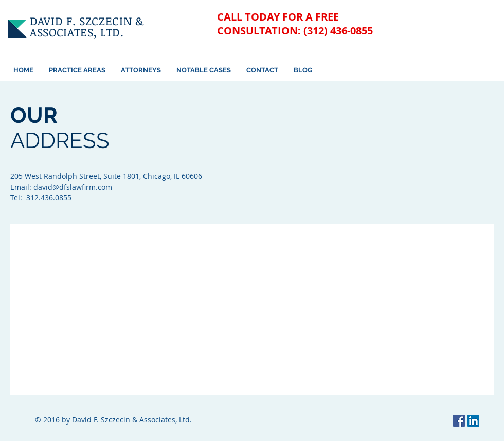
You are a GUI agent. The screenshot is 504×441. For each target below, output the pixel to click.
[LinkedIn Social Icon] (473, 421)
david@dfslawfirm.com (73, 187)
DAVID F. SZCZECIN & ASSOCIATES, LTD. (87, 26)
